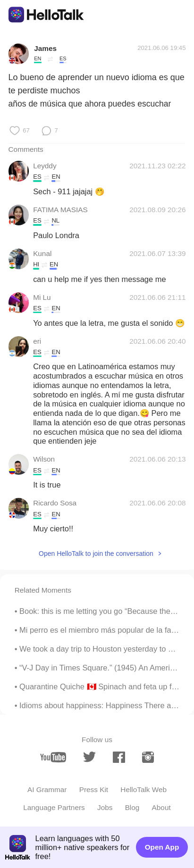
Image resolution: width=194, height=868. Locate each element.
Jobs (105, 807)
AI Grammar (47, 789)
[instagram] (148, 757)
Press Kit (94, 789)
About (161, 807)
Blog (132, 807)
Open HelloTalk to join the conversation (96, 554)
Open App (162, 847)
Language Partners (54, 807)
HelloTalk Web (143, 789)
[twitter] (89, 757)
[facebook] (119, 757)
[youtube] (53, 757)
